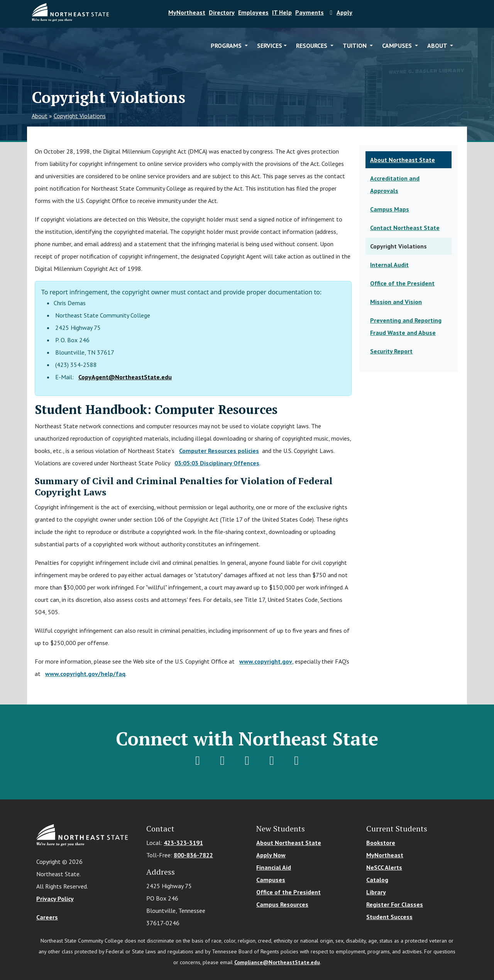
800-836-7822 (193, 855)
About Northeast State (403, 160)
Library (376, 892)
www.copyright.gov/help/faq (85, 674)
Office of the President (402, 283)
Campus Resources (282, 904)
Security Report (391, 351)
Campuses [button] (398, 46)
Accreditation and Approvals (395, 184)
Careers (47, 917)
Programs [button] (227, 46)
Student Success (389, 917)
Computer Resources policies (219, 451)
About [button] (438, 46)
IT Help (282, 12)
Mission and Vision (396, 302)
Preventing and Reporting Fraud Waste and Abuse (406, 326)
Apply (340, 12)
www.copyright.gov (266, 661)
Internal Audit (389, 265)
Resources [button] (312, 46)
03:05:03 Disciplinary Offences (217, 463)
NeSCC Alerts (384, 867)
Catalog (377, 880)
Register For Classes (395, 904)
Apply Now (271, 855)
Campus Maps (390, 209)
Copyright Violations (80, 116)
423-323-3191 (183, 843)
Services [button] (270, 46)
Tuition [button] (355, 46)
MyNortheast (187, 12)
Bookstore (381, 843)
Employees (253, 12)
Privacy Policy (55, 899)
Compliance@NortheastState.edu (277, 962)
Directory (222, 12)
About (40, 116)
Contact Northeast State (405, 228)
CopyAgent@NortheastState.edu (125, 377)
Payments (310, 12)
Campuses (271, 880)
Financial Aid (274, 867)
